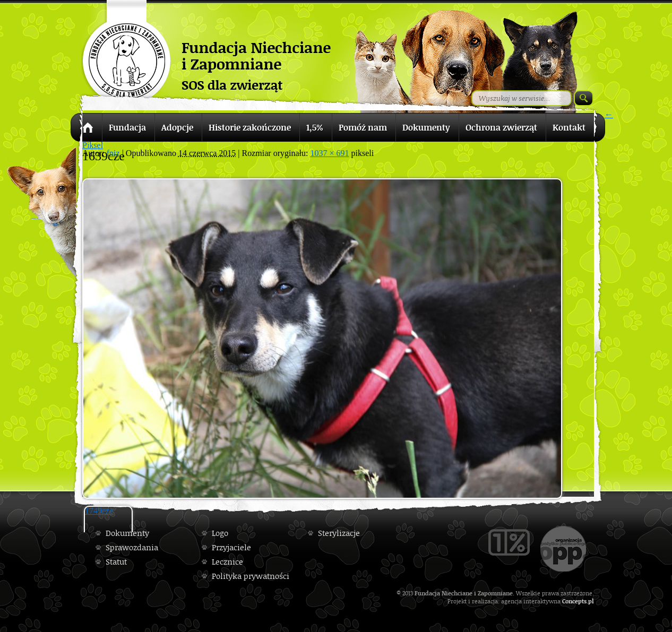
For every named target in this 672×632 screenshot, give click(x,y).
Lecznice (227, 562)
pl (591, 601)
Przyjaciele (231, 547)
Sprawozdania (132, 547)
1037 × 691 (329, 153)
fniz (113, 153)
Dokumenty (127, 533)
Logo (220, 533)
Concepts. (575, 601)
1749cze (99, 511)
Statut (116, 562)
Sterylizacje (339, 533)
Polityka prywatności (251, 576)
